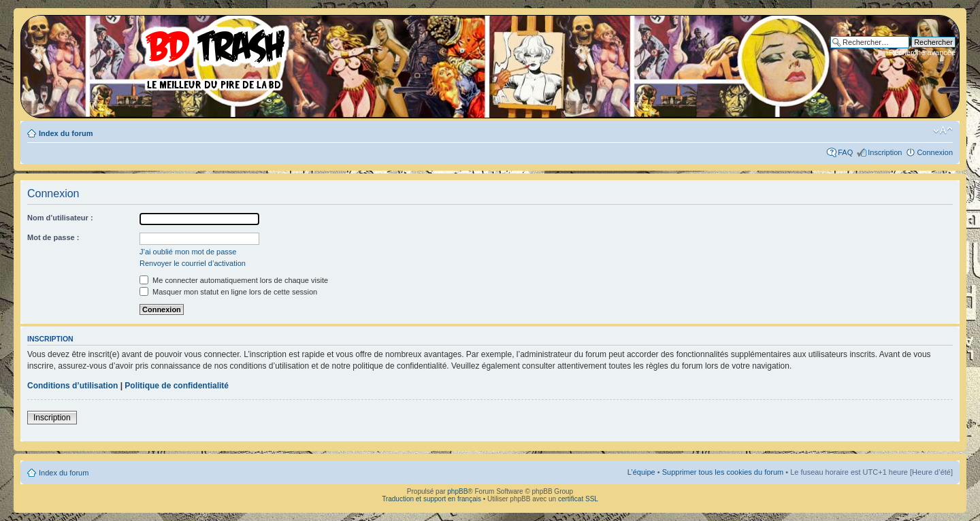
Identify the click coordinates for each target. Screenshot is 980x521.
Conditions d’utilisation (72, 386)
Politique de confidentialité (177, 386)
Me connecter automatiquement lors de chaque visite (234, 280)
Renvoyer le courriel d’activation (193, 263)
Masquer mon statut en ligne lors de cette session (228, 292)
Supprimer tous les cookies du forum (723, 472)
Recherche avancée (922, 52)
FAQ (845, 152)
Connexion (935, 152)
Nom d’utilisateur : (60, 218)
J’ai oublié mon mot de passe (188, 252)
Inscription (885, 152)
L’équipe (641, 472)
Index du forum (66, 133)
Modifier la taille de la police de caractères (943, 131)
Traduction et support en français (431, 499)
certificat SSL (578, 499)
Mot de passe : (53, 237)
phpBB (457, 491)
